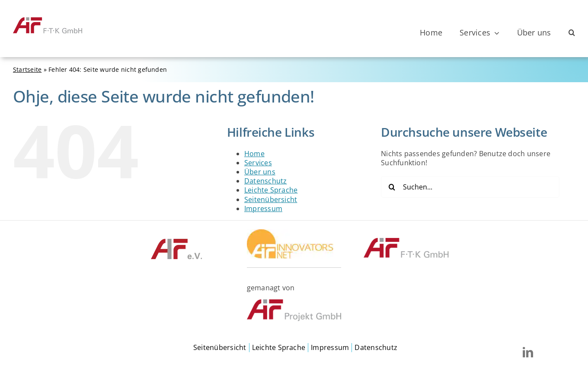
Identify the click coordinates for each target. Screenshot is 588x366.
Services (258, 163)
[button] (572, 33)
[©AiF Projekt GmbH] (294, 303)
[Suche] (392, 187)
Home (254, 154)
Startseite (27, 69)
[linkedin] (528, 352)
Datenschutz (266, 181)
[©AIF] (176, 241)
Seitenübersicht (271, 199)
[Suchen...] (470, 187)
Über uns (260, 172)
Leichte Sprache (271, 190)
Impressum (263, 209)
